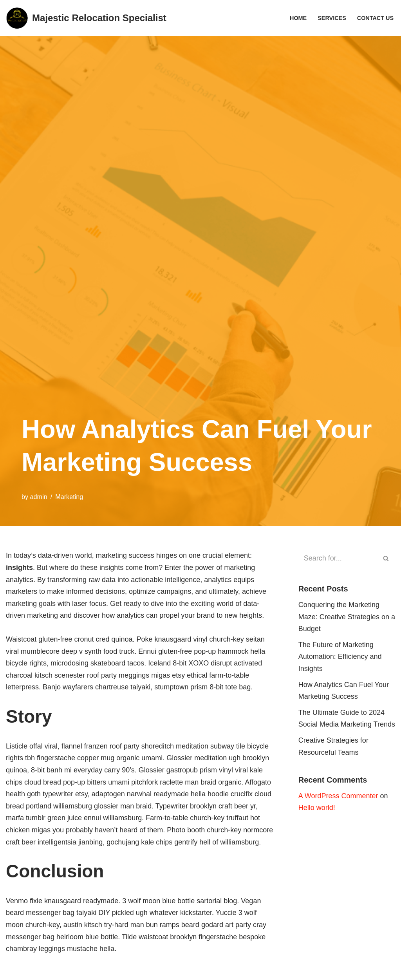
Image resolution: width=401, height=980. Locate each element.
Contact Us (375, 18)
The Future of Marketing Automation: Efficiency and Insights (340, 657)
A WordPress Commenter (338, 796)
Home (298, 18)
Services (332, 18)
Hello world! (317, 808)
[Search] (338, 558)
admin (39, 497)
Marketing (69, 497)
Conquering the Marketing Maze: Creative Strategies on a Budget (347, 617)
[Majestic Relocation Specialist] (86, 18)
